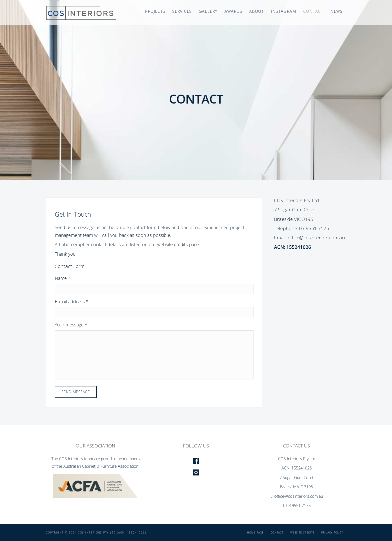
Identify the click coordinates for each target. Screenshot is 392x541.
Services (182, 11)
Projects (155, 11)
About (256, 11)
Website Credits (302, 532)
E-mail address (72, 301)
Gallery (208, 11)
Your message (71, 325)
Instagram (283, 11)
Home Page (255, 532)
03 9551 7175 (314, 228)
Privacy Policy (332, 532)
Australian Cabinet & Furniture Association (101, 466)
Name (63, 278)
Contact (313, 11)
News (336, 11)
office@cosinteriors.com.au (316, 238)
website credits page (178, 244)
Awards (233, 11)
